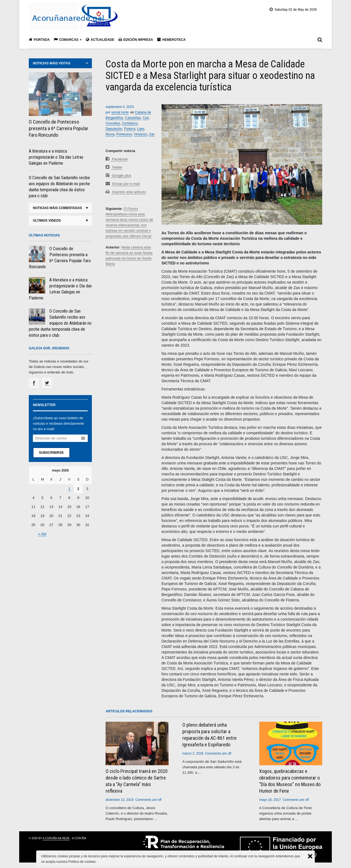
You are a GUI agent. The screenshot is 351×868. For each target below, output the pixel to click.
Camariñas (133, 118)
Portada (39, 40)
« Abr (42, 534)
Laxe (141, 129)
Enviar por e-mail (122, 184)
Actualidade (100, 40)
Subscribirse (51, 453)
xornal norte (120, 112)
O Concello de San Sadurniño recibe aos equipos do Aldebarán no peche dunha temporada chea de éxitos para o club (60, 323)
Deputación (114, 129)
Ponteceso (124, 134)
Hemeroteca (171, 40)
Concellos (113, 123)
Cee (146, 118)
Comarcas (66, 40)
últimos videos (47, 221)
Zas (152, 134)
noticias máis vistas (52, 63)
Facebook (117, 159)
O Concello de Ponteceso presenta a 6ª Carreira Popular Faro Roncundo (59, 128)
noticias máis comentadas (57, 208)
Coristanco (130, 123)
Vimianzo (141, 134)
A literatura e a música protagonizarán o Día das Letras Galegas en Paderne (56, 157)
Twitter (114, 167)
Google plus (118, 175)
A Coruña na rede (56, 838)
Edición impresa (136, 40)
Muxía (110, 134)
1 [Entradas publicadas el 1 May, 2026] (69, 489)
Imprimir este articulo (125, 192)
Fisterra (130, 129)
